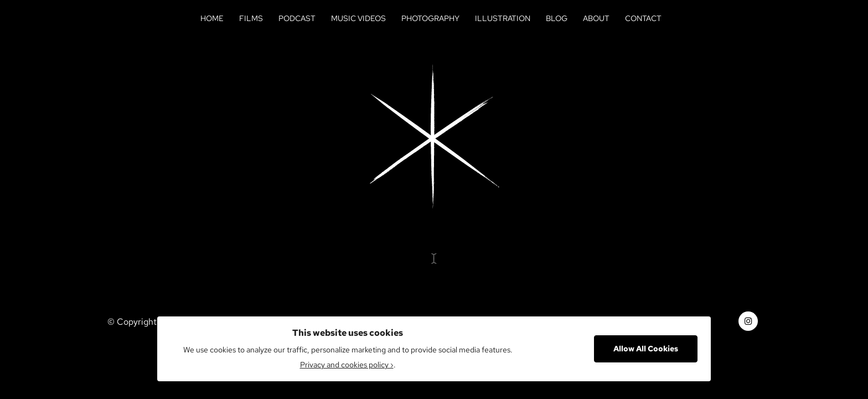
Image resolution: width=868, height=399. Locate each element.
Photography (430, 18)
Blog (557, 18)
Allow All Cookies (646, 349)
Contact (643, 18)
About (596, 18)
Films (251, 18)
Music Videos (358, 18)
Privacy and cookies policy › (347, 365)
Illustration (503, 18)
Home (212, 18)
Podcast (297, 18)
